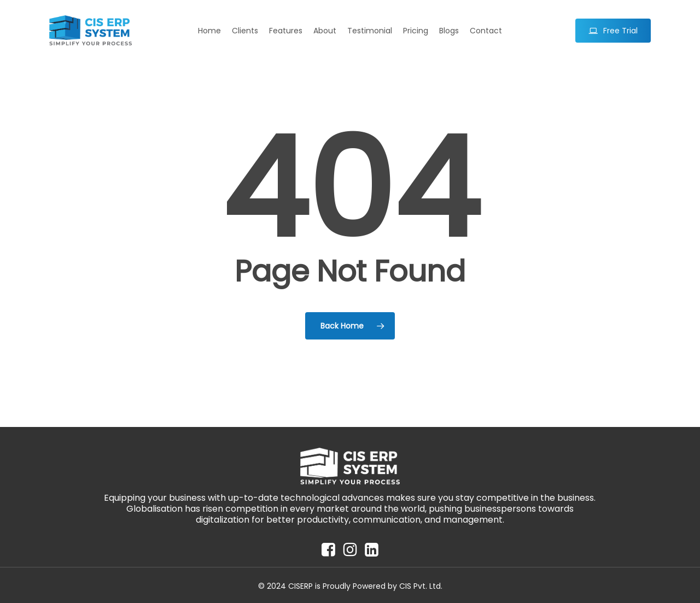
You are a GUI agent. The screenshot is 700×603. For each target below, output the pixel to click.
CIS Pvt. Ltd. (421, 586)
